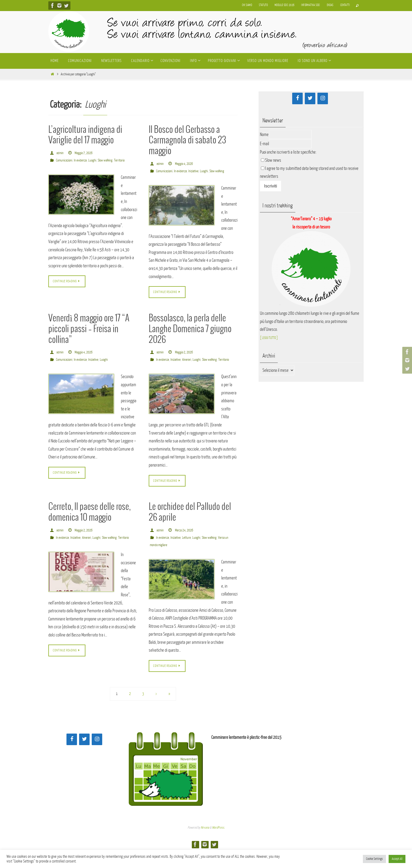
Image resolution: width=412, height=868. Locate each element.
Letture (192, 554)
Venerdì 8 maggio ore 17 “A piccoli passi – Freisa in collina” (89, 337)
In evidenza (84, 160)
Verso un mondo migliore (166, 561)
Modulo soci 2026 (284, 5)
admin (60, 153)
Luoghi (97, 160)
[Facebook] (297, 98)
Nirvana (205, 845)
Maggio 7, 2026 (86, 153)
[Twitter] (310, 98)
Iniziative (199, 171)
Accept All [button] (397, 859)
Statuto (263, 5)
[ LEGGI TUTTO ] (272, 338)
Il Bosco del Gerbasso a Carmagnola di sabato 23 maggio (187, 141)
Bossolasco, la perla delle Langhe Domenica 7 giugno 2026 (190, 337)
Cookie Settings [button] (374, 859)
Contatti (345, 5)
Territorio (56, 168)
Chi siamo (247, 5)
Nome (264, 135)
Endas (330, 5)
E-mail (264, 144)
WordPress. (218, 845)
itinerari (192, 368)
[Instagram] (323, 98)
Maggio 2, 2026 (186, 361)
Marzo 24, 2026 (186, 547)
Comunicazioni (65, 160)
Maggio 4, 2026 (186, 164)
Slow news (273, 160)
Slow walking (112, 160)
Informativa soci (310, 5)
